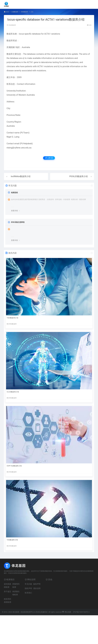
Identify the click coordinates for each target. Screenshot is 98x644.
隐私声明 (28, 588)
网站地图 (67, 612)
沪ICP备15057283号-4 (81, 612)
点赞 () (49, 158)
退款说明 (37, 588)
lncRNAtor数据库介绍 (21, 176)
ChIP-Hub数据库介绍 (14, 466)
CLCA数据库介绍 (13, 392)
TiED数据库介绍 (12, 318)
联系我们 (28, 593)
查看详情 (14, 211)
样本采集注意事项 (18, 222)
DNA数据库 (24, 12)
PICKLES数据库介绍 (79, 176)
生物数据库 (15, 12)
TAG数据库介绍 (12, 540)
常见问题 (28, 584)
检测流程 (14, 193)
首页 (7, 12)
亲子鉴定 (7, 591)
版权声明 (37, 584)
